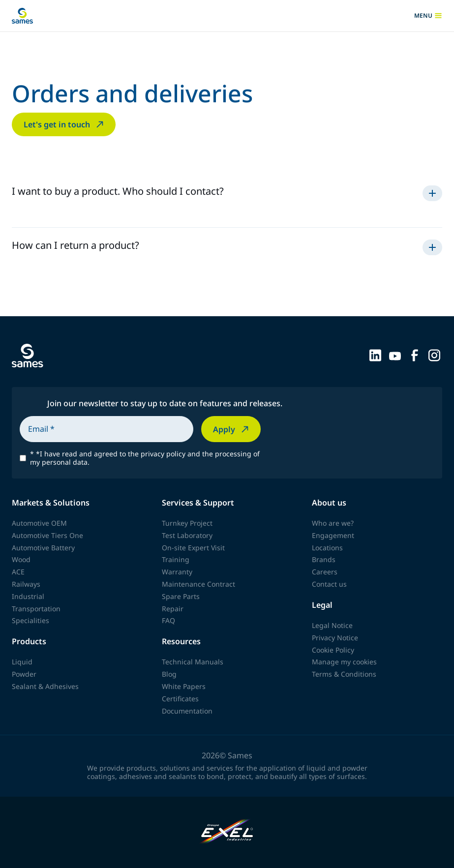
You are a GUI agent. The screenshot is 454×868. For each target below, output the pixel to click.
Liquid (22, 662)
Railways (26, 584)
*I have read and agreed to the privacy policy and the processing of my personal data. (145, 458)
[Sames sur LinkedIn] (375, 355)
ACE (18, 572)
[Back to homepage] (22, 16)
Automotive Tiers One (47, 535)
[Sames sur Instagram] (434, 355)
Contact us (329, 584)
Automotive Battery (43, 548)
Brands (324, 559)
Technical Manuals (193, 662)
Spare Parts (181, 596)
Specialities (30, 620)
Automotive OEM (39, 523)
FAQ (168, 620)
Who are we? (333, 523)
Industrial (28, 596)
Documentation (187, 711)
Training (176, 559)
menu (428, 16)
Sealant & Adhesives (45, 686)
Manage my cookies (344, 662)
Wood (21, 559)
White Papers (184, 686)
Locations (327, 548)
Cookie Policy (333, 650)
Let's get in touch (65, 124)
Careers (325, 572)
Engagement (333, 535)
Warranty (177, 572)
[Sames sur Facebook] (415, 355)
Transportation (36, 609)
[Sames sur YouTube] (395, 355)
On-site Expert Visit (193, 548)
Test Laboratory (187, 535)
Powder (24, 674)
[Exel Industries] (227, 832)
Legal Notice (332, 625)
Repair (173, 609)
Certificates (180, 699)
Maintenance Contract (198, 584)
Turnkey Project (187, 523)
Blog (169, 674)
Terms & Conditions (344, 674)
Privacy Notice (335, 638)
